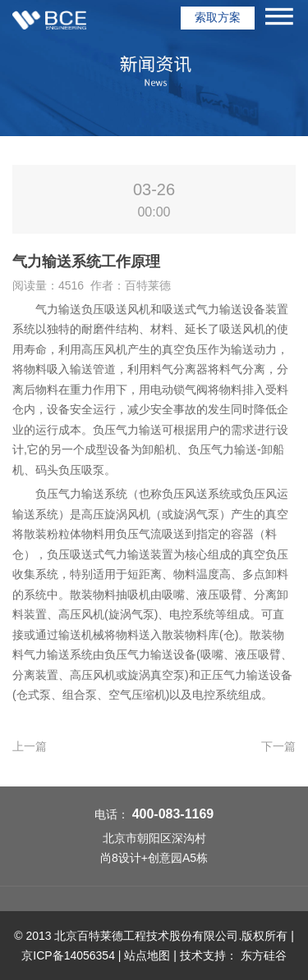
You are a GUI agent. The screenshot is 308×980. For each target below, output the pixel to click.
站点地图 (147, 955)
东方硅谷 (264, 955)
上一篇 (30, 746)
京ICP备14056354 (68, 955)
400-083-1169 (173, 814)
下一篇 (278, 746)
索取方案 (218, 17)
